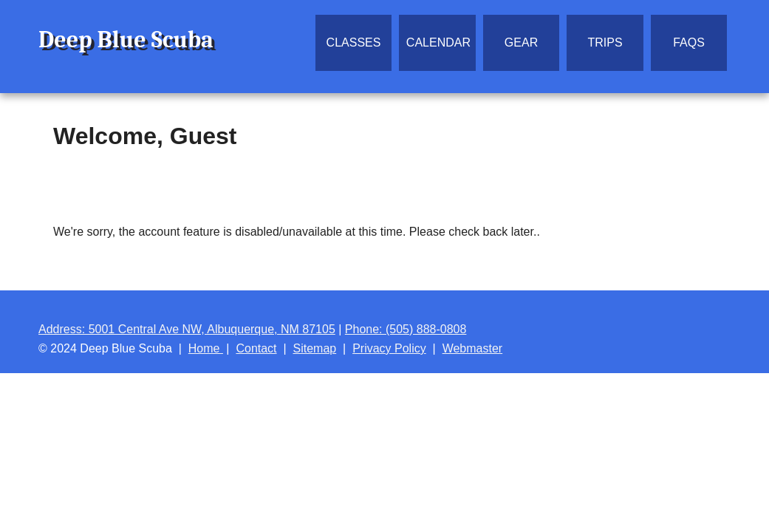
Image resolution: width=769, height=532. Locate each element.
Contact (256, 348)
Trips (605, 42)
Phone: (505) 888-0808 (406, 329)
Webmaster (473, 348)
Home (206, 348)
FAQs (689, 42)
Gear (521, 42)
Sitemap (315, 348)
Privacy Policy (389, 348)
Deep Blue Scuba (126, 40)
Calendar (438, 42)
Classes (354, 42)
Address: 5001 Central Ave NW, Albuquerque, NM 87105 (187, 329)
